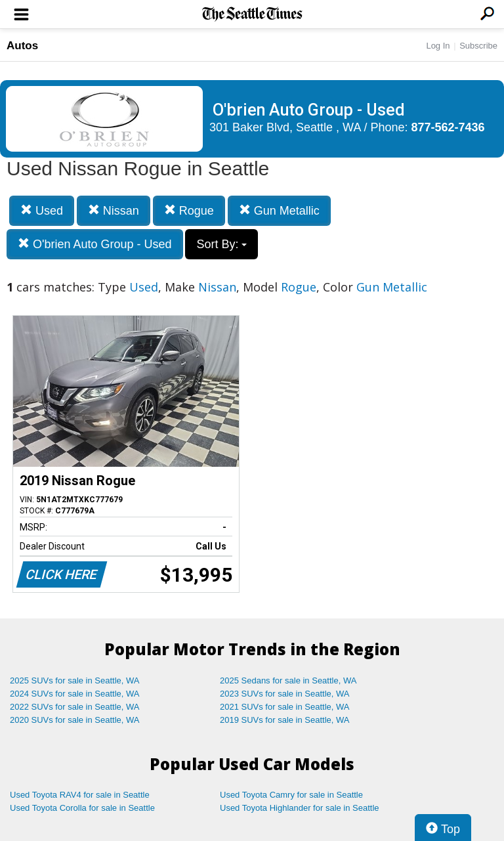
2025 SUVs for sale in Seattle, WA (75, 680)
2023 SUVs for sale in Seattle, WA (285, 694)
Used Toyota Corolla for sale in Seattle (82, 808)
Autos (22, 46)
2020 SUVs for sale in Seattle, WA (75, 720)
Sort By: (221, 244)
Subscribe (478, 46)
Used (42, 210)
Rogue (189, 210)
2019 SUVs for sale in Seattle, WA (285, 720)
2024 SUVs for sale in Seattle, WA (75, 694)
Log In (438, 46)
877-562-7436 (448, 127)
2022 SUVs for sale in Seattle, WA (75, 707)
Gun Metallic (279, 210)
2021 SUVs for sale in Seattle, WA (285, 707)
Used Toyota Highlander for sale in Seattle (300, 808)
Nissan (114, 210)
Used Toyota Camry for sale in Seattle (291, 795)
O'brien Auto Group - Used (95, 244)
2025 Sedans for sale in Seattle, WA (288, 680)
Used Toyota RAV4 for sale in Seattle (80, 795)
